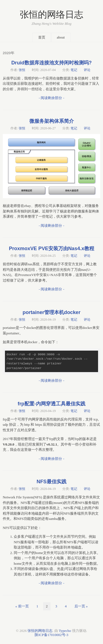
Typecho (65, 631)
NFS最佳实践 (51, 482)
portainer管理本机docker (51, 312)
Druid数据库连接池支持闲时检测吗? (51, 63)
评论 (87, 70)
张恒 (22, 70)
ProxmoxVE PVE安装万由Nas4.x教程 (51, 249)
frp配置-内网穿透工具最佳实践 (51, 404)
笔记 (74, 70)
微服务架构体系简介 (52, 121)
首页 (42, 37)
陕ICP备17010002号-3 (51, 635)
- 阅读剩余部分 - (51, 98)
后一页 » (81, 606)
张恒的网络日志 (51, 15)
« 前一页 (22, 606)
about (61, 37)
